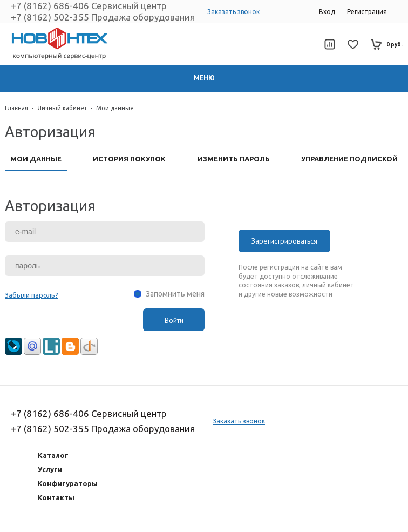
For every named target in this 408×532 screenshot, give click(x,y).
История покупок (129, 159)
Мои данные (115, 108)
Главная (16, 108)
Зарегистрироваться (284, 241)
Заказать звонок (233, 12)
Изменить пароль (234, 159)
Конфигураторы (68, 483)
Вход (327, 12)
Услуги (50, 469)
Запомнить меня (175, 294)
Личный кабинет (62, 108)
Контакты (56, 497)
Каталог (53, 455)
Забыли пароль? (32, 295)
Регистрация (367, 12)
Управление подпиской (349, 159)
